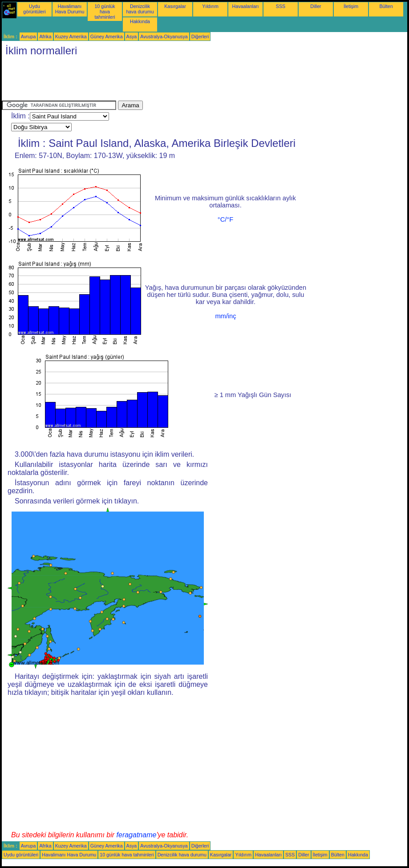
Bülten (386, 6)
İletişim (351, 6)
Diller (316, 6)
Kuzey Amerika (71, 37)
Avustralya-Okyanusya (164, 37)
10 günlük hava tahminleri (105, 12)
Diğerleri (200, 37)
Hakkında (140, 21)
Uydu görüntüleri (34, 9)
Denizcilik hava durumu (140, 9)
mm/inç (225, 316)
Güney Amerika (107, 37)
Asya (132, 37)
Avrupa (28, 37)
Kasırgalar (175, 6)
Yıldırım (210, 6)
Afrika (45, 37)
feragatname (137, 835)
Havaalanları (246, 6)
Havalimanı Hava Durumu (70, 9)
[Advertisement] (164, 81)
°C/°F (225, 219)
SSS (281, 6)
